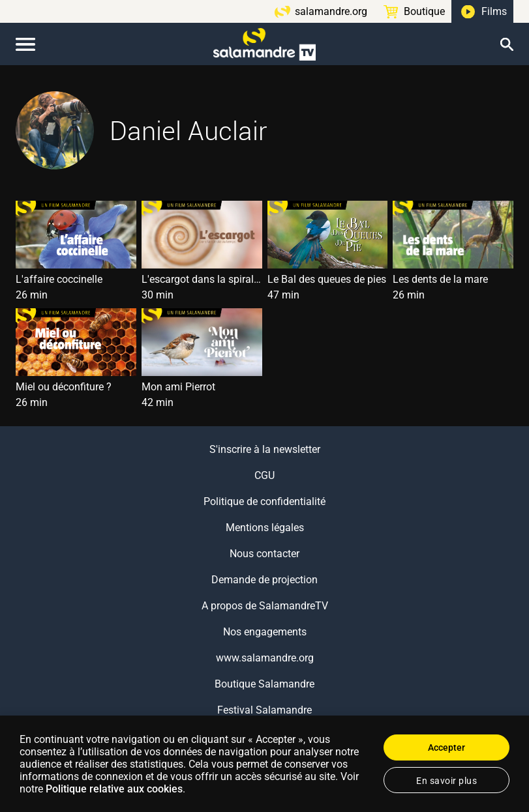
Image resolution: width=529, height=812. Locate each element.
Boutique (424, 11)
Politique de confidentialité (264, 501)
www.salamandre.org (265, 658)
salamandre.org (331, 11)
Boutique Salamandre (264, 684)
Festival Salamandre (264, 710)
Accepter (446, 747)
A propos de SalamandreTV (265, 606)
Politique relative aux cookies (114, 789)
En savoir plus (446, 781)
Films (494, 11)
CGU (264, 475)
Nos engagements (265, 632)
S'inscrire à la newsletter (265, 449)
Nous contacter (264, 554)
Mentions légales (265, 528)
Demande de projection (264, 580)
